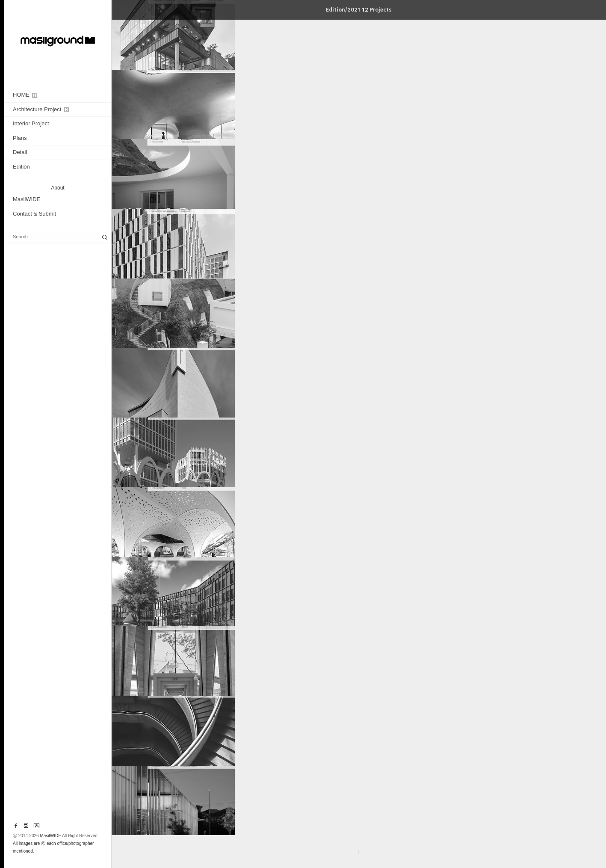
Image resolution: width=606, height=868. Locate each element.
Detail (20, 152)
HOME (25, 95)
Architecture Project (41, 109)
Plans (20, 138)
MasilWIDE (27, 199)
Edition (21, 167)
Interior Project (31, 123)
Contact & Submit (34, 214)
